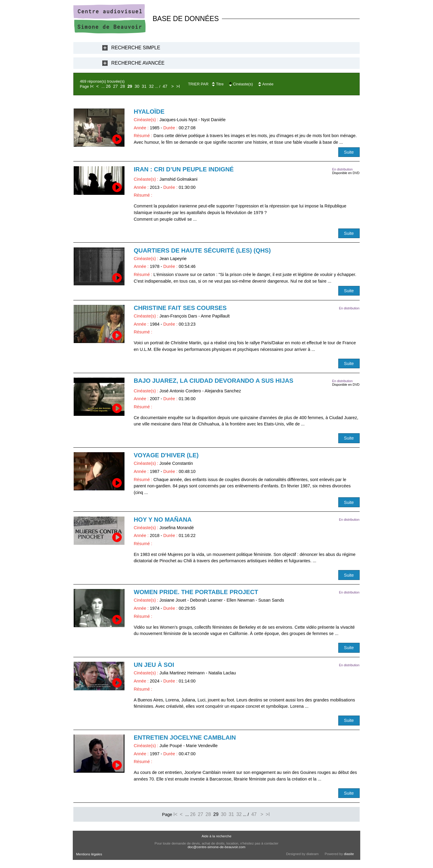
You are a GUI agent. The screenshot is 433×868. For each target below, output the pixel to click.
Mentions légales (89, 854)
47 (165, 86)
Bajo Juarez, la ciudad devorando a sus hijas (214, 381)
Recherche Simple (136, 48)
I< (92, 86)
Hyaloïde (149, 112)
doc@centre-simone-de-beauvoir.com (216, 847)
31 (144, 86)
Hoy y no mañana (163, 520)
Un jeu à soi (154, 665)
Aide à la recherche (216, 836)
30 (137, 86)
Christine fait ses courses (180, 308)
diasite (349, 854)
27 (115, 86)
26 (108, 86)
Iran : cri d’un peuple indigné (184, 169)
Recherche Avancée (138, 63)
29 (130, 86)
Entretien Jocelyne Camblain (185, 738)
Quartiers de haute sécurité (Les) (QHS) (202, 250)
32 (151, 86)
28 (123, 86)
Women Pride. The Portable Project (196, 592)
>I (178, 86)
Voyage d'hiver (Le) (166, 455)
